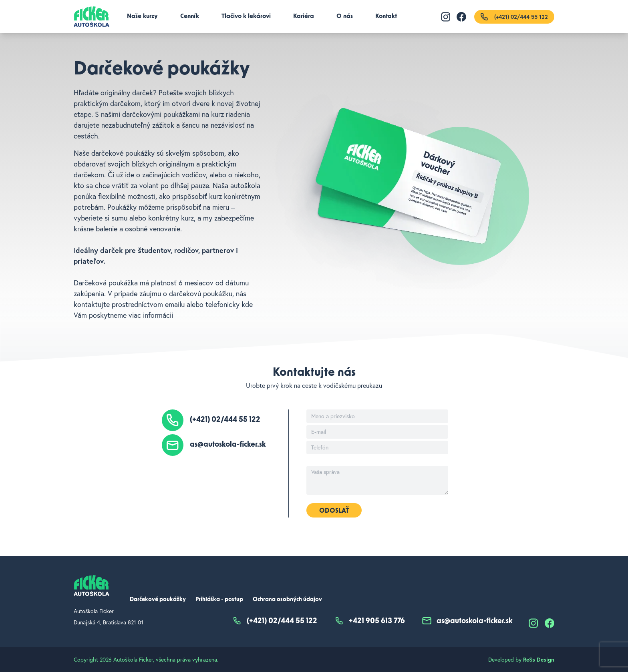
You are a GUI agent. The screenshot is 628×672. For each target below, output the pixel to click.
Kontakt (386, 17)
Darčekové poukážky (158, 600)
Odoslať (334, 511)
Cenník (190, 17)
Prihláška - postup (219, 600)
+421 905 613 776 (369, 622)
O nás (345, 17)
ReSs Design (539, 660)
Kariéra (304, 17)
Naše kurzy (142, 17)
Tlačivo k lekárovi (246, 17)
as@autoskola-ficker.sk (228, 445)
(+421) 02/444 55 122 (225, 420)
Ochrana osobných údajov (287, 600)
